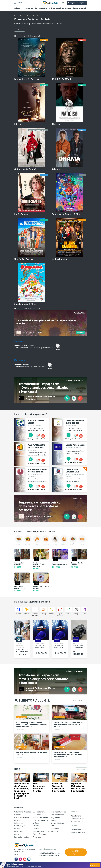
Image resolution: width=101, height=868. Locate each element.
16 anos (82, 130)
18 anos (82, 40)
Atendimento (76, 816)
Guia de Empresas (40, 812)
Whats (81, 332)
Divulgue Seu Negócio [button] (77, 3)
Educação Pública (21, 837)
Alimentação (43, 611)
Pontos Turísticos (40, 834)
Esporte (52, 611)
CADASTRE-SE (95, 865)
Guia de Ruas (38, 815)
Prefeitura (37, 837)
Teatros (54, 820)
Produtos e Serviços (41, 831)
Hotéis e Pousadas (35, 611)
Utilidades (55, 829)
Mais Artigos (81, 769)
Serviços (77, 611)
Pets (85, 611)
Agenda (68, 8)
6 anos (82, 175)
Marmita (19, 540)
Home (16, 16)
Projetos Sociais (58, 815)
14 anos (44, 40)
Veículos (27, 611)
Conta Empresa (77, 830)
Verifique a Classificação (38, 130)
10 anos (82, 85)
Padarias (46, 540)
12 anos (44, 85)
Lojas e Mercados (60, 611)
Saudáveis (73, 540)
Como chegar (20, 826)
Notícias (52, 8)
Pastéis (82, 540)
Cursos (17, 829)
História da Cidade (40, 817)
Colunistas (60, 8)
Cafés (55, 540)
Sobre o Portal (77, 821)
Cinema (75, 8)
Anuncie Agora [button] (76, 852)
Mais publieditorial (79, 701)
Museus (36, 826)
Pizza (37, 540)
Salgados (64, 540)
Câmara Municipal (22, 817)
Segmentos (43, 8)
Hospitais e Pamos (40, 820)
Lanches (28, 540)
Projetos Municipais (59, 812)
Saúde (68, 611)
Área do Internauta (79, 832)
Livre (45, 265)
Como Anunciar (77, 819)
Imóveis (18, 611)
